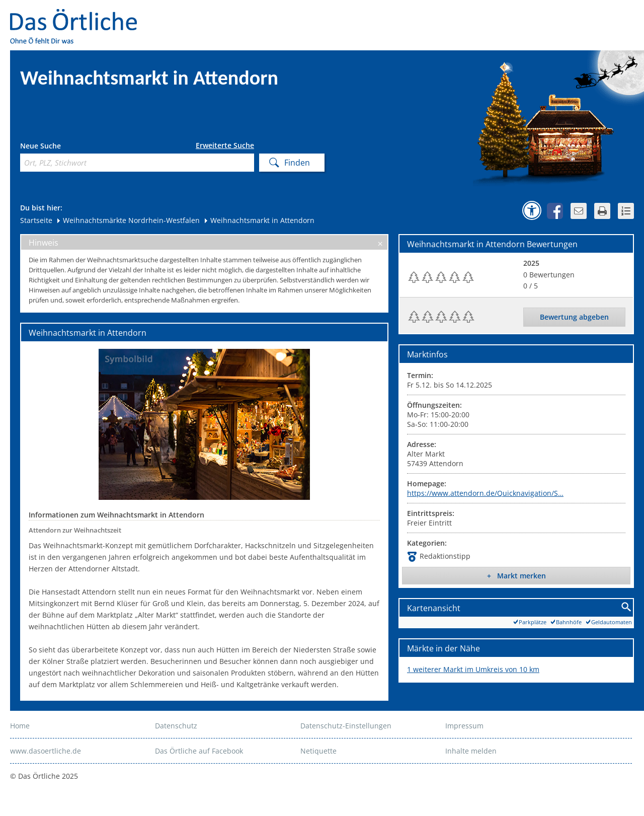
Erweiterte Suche (225, 145)
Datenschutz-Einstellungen (346, 726)
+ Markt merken (516, 576)
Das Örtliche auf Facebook (199, 751)
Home (20, 726)
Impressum (464, 726)
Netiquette (318, 751)
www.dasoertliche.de (46, 751)
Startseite (36, 220)
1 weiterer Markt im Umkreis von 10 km (473, 669)
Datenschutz (176, 726)
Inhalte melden (471, 751)
